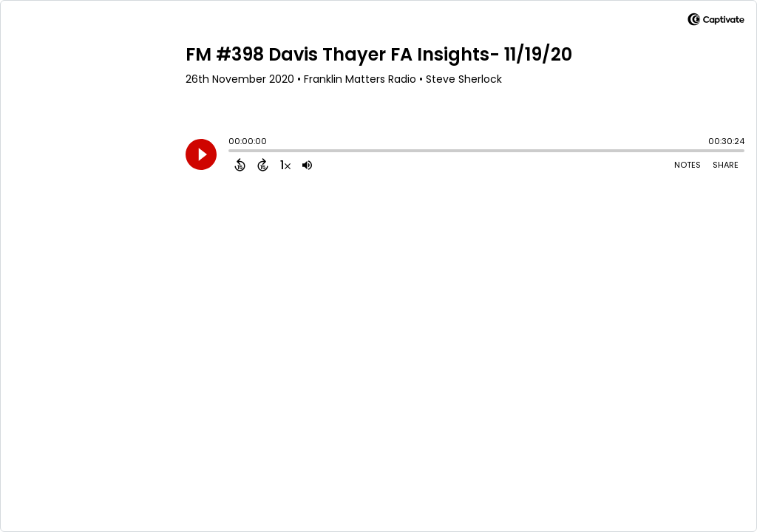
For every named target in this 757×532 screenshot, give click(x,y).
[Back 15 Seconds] (240, 165)
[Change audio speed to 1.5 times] (285, 165)
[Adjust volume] (307, 165)
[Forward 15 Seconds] (263, 165)
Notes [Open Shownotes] (688, 165)
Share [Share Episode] (726, 165)
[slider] (232, 152)
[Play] (201, 154)
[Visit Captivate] (716, 22)
